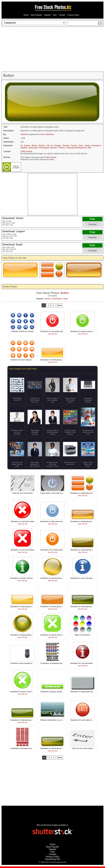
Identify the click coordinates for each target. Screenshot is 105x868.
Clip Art (50, 146)
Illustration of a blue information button (85, 578)
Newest (47, 15)
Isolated (24, 148)
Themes (62, 148)
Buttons (42, 146)
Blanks (35, 146)
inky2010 (24, 134)
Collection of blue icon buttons (23, 331)
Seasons (54, 148)
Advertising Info (53, 859)
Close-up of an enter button (22, 493)
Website (50, 134)
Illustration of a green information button (25, 578)
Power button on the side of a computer (55, 493)
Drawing (66, 146)
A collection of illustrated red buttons (24, 748)
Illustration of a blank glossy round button (56, 578)
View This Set (53, 334)
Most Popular (36, 15)
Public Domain (26, 151)
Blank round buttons (83, 635)
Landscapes (33, 148)
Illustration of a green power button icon (85, 331)
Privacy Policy (73, 15)
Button (65, 293)
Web (89, 148)
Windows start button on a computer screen (57, 720)
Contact (62, 15)
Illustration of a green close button (53, 635)
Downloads (57, 299)
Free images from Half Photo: (23, 369)
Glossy (87, 146)
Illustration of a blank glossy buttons (84, 493)
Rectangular (44, 148)
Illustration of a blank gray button (83, 692)
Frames (74, 146)
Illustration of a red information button (85, 663)
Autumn (27, 146)
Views (66, 299)
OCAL (43, 134)
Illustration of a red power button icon (54, 331)
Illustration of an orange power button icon (56, 550)
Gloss (81, 146)
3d (21, 146)
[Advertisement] (52, 49)
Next (59, 305)
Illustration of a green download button (55, 692)
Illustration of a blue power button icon (55, 521)
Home (26, 15)
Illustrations (96, 146)
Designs (58, 146)
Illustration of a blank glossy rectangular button (58, 360)
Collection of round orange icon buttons (25, 360)
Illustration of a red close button (23, 521)
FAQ (55, 15)
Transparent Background (76, 148)
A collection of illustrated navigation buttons (57, 663)
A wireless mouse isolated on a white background (29, 663)
